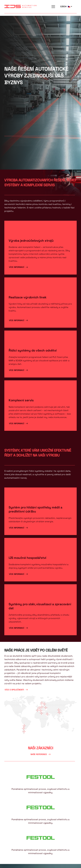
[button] (53, 7)
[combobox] (66, 6)
